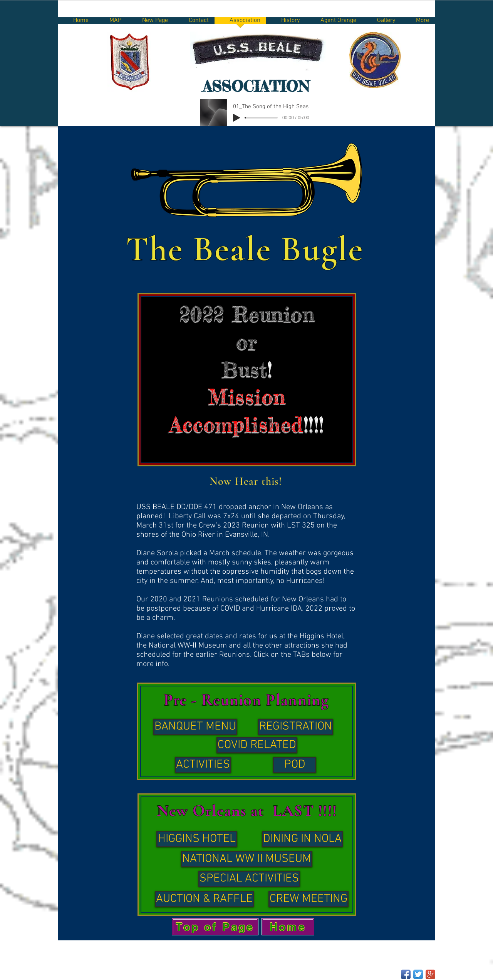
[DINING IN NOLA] (302, 839)
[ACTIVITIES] (203, 765)
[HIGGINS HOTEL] (197, 839)
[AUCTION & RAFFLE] (204, 899)
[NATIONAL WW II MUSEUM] (247, 859)
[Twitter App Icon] (418, 974)
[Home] (288, 927)
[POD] (295, 765)
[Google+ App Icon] (430, 974)
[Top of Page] (215, 927)
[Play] (236, 118)
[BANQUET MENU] (195, 727)
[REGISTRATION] (296, 727)
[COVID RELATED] (257, 745)
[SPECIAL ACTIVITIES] (249, 879)
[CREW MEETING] (309, 899)
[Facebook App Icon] (406, 974)
